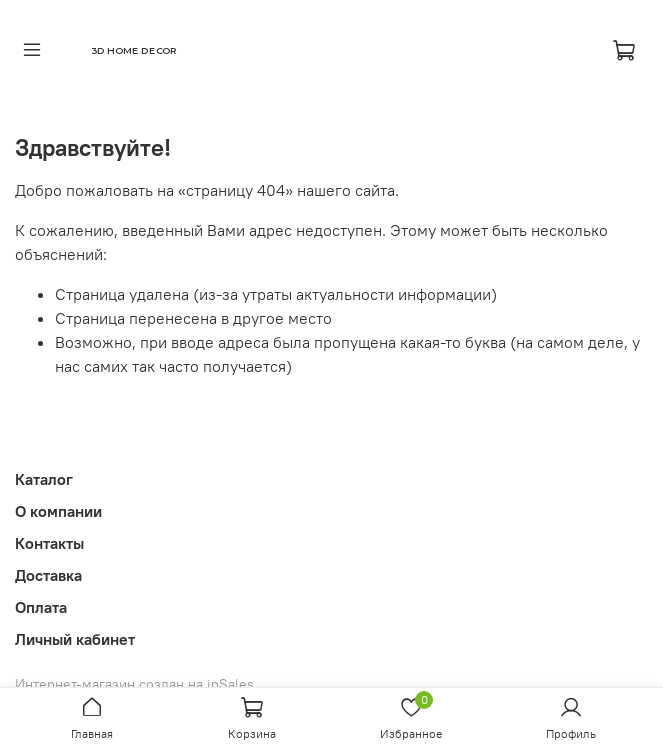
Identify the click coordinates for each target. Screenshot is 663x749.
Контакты (49, 543)
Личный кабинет (75, 639)
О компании (58, 511)
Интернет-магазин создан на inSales (134, 684)
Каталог (44, 479)
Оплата (41, 607)
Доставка (48, 575)
